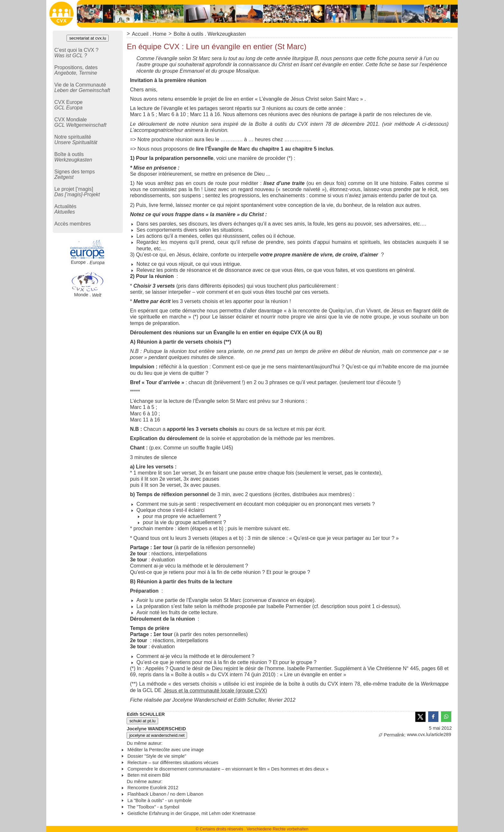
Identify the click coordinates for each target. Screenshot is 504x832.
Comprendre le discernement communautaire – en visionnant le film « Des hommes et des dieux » (228, 769)
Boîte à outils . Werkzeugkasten (210, 34)
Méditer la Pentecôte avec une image (166, 750)
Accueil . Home (149, 34)
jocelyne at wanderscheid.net (157, 735)
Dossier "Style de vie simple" (157, 756)
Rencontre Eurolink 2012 (153, 788)
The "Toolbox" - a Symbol (153, 807)
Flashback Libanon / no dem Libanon (165, 794)
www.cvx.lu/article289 (415, 735)
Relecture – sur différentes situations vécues (173, 763)
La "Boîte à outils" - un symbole (159, 800)
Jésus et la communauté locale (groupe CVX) (215, 691)
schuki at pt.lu (142, 721)
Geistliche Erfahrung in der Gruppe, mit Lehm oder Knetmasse (191, 813)
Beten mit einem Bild (148, 775)
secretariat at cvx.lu (88, 38)
